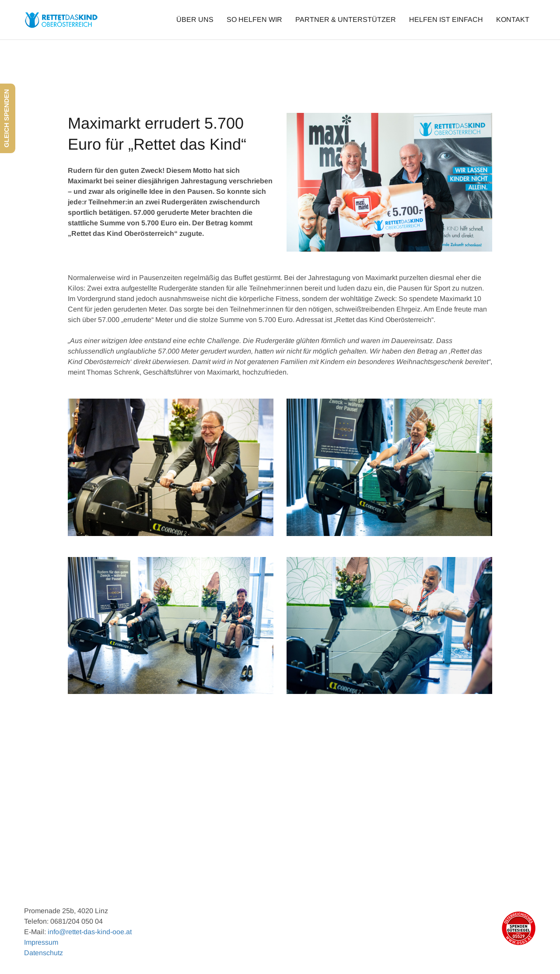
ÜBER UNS (195, 19)
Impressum (41, 942)
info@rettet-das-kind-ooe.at (90, 932)
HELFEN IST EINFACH (446, 19)
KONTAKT (513, 19)
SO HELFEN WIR (254, 19)
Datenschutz (44, 953)
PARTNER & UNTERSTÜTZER (346, 19)
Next (476, 835)
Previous (89, 835)
